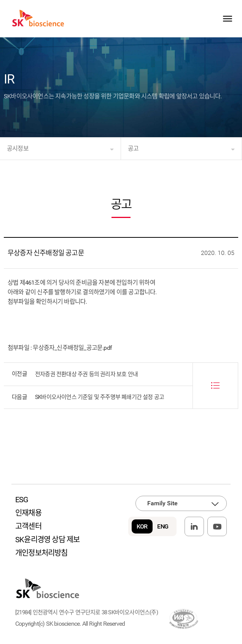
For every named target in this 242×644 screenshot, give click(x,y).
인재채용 (28, 513)
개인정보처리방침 (41, 553)
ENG (163, 526)
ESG (22, 500)
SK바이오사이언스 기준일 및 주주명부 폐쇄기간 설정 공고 (100, 397)
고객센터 (28, 526)
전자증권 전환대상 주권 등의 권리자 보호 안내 (86, 374)
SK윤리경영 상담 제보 (47, 540)
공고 (133, 148)
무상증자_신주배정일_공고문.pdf (72, 348)
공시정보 (18, 148)
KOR (142, 526)
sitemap (227, 18)
